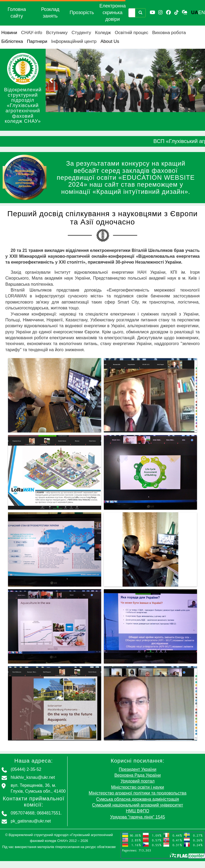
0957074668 (23, 813)
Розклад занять (50, 13)
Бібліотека (12, 41)
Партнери (37, 41)
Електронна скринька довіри (113, 13)
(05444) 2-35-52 (26, 769)
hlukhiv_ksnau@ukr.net (33, 777)
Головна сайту (17, 13)
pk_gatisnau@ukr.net (31, 821)
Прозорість (82, 13)
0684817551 (49, 813)
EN (201, 13)
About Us (110, 41)
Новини (9, 33)
